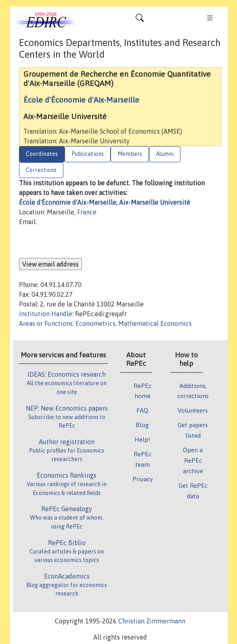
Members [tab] (130, 154)
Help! (142, 439)
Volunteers (193, 410)
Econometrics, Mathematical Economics (134, 323)
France (87, 212)
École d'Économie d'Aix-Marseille (81, 100)
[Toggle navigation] (140, 20)
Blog (142, 425)
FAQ (142, 410)
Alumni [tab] (165, 154)
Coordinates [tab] (42, 154)
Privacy (143, 479)
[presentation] (80, 242)
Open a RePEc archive (193, 460)
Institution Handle (46, 314)
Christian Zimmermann (152, 621)
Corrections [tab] (41, 170)
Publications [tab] (88, 154)
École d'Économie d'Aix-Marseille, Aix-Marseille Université (105, 202)
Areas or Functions (46, 323)
